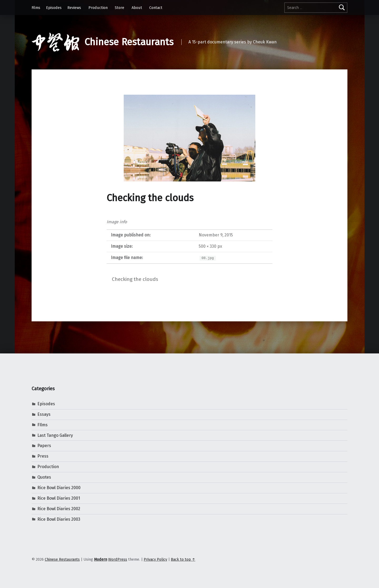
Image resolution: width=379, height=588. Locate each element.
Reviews (74, 8)
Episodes (54, 8)
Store (119, 8)
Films (36, 8)
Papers (44, 446)
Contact (156, 8)
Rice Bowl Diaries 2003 (59, 519)
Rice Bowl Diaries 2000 (59, 488)
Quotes (44, 477)
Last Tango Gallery (55, 435)
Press (43, 456)
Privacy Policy (155, 559)
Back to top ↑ (183, 559)
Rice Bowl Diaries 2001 (59, 498)
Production (98, 8)
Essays (44, 414)
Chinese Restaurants (129, 42)
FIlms (43, 425)
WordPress (118, 559)
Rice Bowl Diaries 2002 (59, 509)
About (137, 8)
